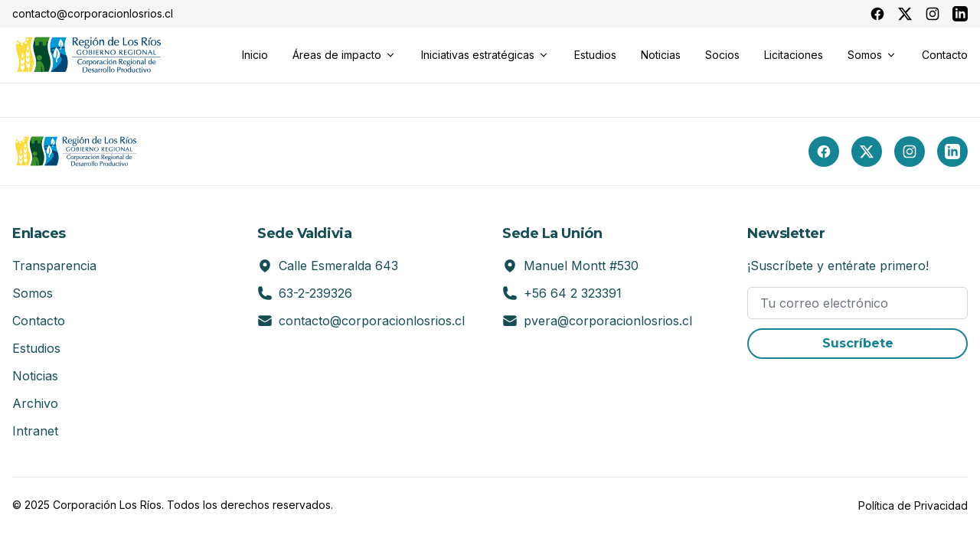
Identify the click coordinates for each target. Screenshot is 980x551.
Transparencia (54, 266)
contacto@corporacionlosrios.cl (372, 321)
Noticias (35, 376)
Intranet (35, 431)
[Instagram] (910, 152)
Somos (33, 293)
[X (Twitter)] (867, 152)
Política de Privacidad (913, 505)
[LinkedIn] (952, 152)
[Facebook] (824, 152)
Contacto (39, 321)
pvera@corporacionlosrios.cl (608, 321)
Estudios (36, 348)
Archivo (35, 403)
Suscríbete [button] (858, 343)
